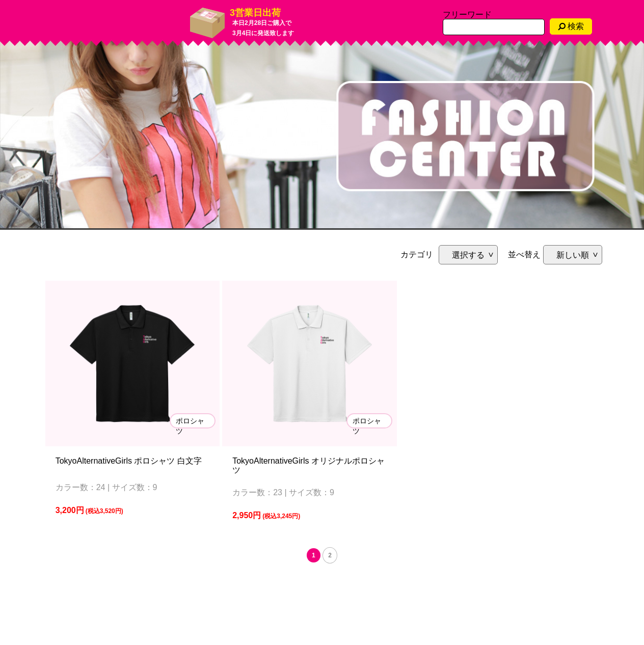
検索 (571, 26)
